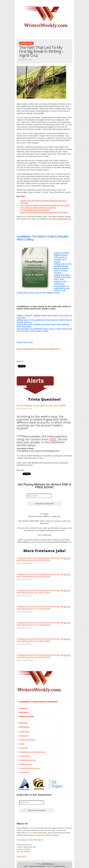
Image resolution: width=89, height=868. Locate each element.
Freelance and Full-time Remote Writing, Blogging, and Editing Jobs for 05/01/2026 (44, 591)
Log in (26, 866)
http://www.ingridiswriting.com (60, 219)
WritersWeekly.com (47, 864)
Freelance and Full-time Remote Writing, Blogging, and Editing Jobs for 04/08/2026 (44, 624)
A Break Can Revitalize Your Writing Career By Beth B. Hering (44, 212)
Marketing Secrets (26, 764)
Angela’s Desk (24, 732)
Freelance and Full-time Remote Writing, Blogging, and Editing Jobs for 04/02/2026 (44, 640)
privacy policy (22, 856)
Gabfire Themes (60, 866)
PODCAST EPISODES (27, 740)
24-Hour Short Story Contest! (30, 768)
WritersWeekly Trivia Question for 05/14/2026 (41, 405)
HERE (53, 439)
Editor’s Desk (24, 736)
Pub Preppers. (54, 835)
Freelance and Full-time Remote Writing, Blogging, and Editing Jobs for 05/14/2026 (44, 559)
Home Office (24, 748)
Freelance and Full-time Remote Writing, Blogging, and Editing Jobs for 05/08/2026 (44, 575)
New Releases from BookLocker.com (32, 752)
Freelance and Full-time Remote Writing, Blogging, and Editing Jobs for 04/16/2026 (44, 608)
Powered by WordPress (37, 866)
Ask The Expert (25, 756)
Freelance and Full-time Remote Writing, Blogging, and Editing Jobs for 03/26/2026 (44, 656)
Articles (22, 744)
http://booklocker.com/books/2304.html (38, 349)
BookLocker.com (30, 835)
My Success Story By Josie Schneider (35, 210)
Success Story (26, 43)
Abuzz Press (41, 835)
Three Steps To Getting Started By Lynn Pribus (38, 208)
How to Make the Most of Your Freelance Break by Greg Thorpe (45, 205)
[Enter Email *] (39, 496)
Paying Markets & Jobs (27, 760)
